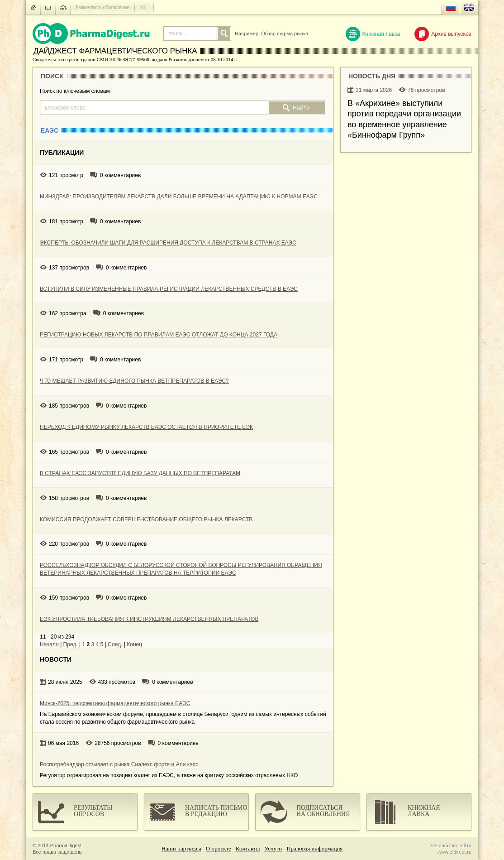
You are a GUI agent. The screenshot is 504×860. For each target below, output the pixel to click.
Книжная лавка (373, 34)
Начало (49, 644)
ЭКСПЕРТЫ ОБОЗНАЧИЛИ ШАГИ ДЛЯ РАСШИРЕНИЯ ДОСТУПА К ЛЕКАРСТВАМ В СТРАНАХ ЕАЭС (168, 243)
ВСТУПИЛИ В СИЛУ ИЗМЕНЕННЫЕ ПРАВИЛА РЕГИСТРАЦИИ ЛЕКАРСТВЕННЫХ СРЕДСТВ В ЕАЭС (169, 289)
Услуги (273, 848)
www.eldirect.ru (454, 852)
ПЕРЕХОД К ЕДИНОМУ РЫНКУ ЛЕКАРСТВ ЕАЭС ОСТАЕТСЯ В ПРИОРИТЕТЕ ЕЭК (146, 427)
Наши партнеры (181, 848)
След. (115, 644)
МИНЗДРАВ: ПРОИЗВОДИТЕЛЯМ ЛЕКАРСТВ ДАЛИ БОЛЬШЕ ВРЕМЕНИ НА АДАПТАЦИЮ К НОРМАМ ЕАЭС (179, 197)
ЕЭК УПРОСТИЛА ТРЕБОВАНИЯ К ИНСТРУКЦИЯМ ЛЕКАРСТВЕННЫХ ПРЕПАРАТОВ (149, 619)
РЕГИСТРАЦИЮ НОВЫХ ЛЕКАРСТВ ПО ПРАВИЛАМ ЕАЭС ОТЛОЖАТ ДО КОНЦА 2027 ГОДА (159, 335)
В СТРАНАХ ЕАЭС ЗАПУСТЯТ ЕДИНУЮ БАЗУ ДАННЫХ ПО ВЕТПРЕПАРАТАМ (140, 473)
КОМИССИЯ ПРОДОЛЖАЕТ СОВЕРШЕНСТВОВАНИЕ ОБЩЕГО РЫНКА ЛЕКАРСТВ (146, 519)
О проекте (219, 848)
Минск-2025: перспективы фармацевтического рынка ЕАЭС (115, 703)
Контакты (248, 848)
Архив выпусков (443, 34)
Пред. (71, 644)
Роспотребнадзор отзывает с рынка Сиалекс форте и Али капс (119, 764)
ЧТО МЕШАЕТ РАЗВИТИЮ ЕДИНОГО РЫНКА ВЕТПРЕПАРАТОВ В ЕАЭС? (134, 381)
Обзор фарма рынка (285, 34)
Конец (134, 644)
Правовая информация (314, 848)
